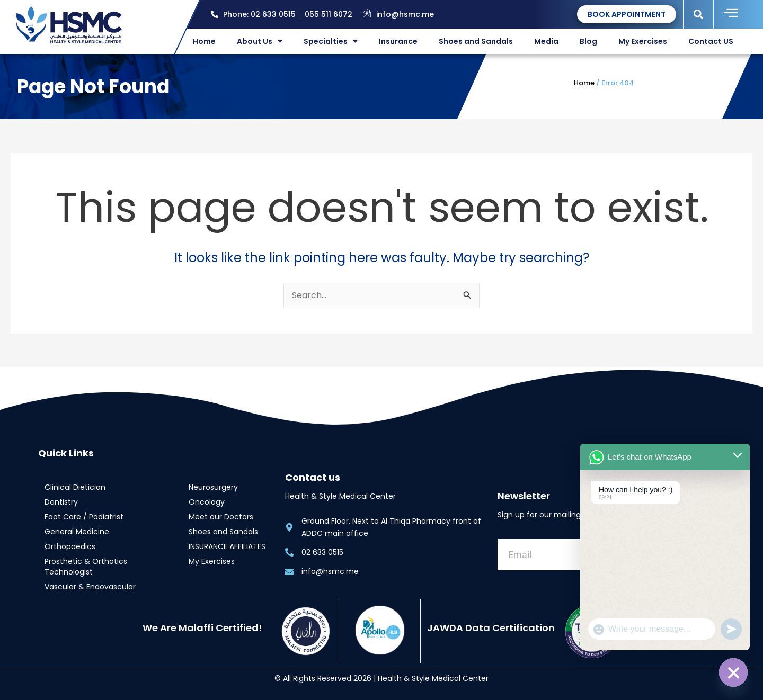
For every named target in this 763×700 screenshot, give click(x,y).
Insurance (398, 41)
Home (204, 41)
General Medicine (77, 532)
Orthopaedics (70, 546)
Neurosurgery (213, 487)
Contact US (711, 41)
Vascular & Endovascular (90, 587)
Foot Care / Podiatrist (84, 517)
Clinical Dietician (75, 487)
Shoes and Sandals (476, 41)
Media (546, 41)
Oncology (207, 502)
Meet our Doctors (221, 517)
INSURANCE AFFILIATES (227, 546)
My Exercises (643, 41)
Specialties (331, 41)
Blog (588, 41)
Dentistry (61, 502)
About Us (260, 41)
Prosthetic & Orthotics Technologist (86, 567)
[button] (699, 14)
